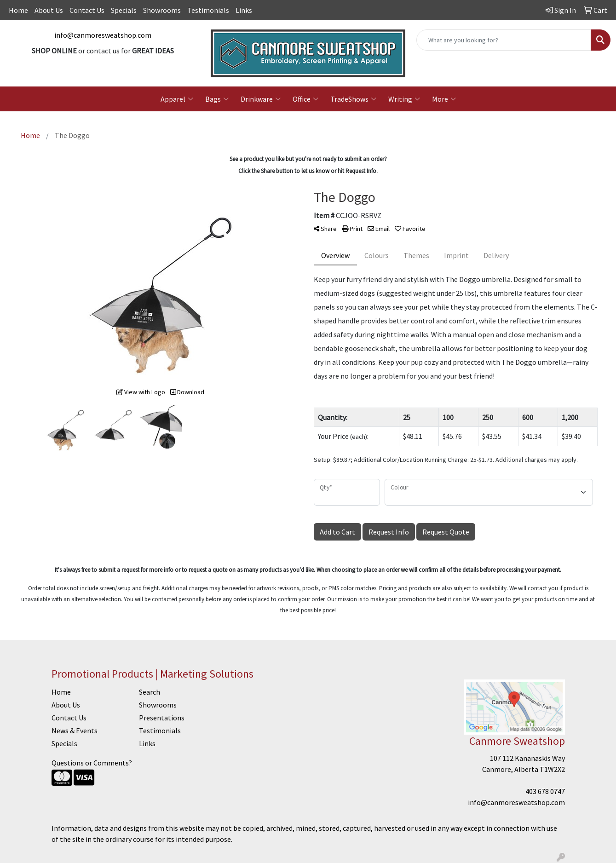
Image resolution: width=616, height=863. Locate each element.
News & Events (75, 731)
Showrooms (162, 10)
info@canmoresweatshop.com (103, 35)
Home (18, 10)
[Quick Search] (504, 40)
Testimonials (208, 10)
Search (150, 692)
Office (305, 99)
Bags (217, 99)
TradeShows (353, 99)
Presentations (162, 718)
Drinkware (261, 99)
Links (244, 10)
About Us (49, 10)
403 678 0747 (545, 791)
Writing (404, 99)
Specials (124, 10)
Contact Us (87, 10)
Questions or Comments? (92, 763)
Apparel (177, 99)
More (444, 99)
